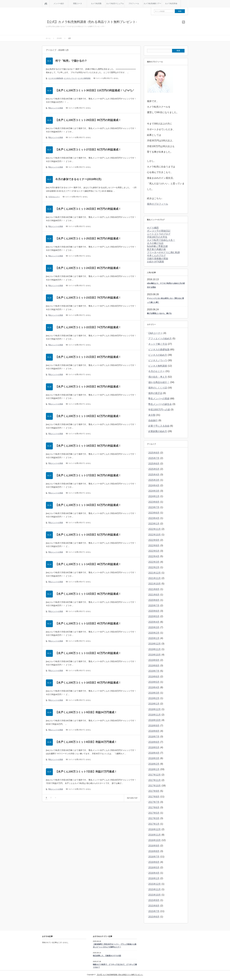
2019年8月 (154, 666)
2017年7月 (154, 802)
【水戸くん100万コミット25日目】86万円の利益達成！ (88, 239)
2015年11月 (155, 889)
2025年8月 (154, 453)
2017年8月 (154, 797)
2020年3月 (154, 627)
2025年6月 (154, 464)
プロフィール (134, 4)
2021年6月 (154, 595)
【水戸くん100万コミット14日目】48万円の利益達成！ (88, 564)
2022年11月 (155, 529)
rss (184, 22)
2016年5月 (154, 867)
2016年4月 (154, 873)
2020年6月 (154, 611)
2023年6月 (154, 513)
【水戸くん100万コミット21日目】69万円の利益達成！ (88, 357)
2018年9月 (154, 726)
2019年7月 (154, 671)
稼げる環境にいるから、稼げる (159, 313)
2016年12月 (155, 829)
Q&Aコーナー (155, 333)
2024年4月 (154, 485)
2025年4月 (154, 475)
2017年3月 (154, 818)
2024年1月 (154, 496)
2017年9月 (154, 791)
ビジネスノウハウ (70, 78)
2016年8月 (154, 851)
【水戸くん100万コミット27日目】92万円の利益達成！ (88, 150)
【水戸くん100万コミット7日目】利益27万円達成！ (86, 772)
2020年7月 (154, 606)
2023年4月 (154, 518)
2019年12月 (155, 644)
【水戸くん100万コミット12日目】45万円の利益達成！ (88, 623)
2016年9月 (154, 846)
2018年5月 (154, 747)
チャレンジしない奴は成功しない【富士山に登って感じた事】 (165, 300)
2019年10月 (155, 655)
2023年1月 (154, 524)
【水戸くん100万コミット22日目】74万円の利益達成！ (88, 327)
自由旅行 (153, 420)
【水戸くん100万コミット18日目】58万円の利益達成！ (88, 446)
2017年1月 (154, 824)
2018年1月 (154, 769)
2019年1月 (154, 704)
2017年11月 (155, 780)
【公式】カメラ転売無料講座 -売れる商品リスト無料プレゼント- (91, 22)
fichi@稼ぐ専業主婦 (157, 246)
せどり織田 (153, 228)
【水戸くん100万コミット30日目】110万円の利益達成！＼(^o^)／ (95, 90)
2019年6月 (154, 677)
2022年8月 (154, 545)
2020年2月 (154, 633)
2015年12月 (155, 884)
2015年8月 (154, 906)
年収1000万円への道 (159, 410)
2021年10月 (155, 584)
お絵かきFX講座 (155, 262)
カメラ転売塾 (96, 4)
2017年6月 (154, 807)
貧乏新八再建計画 (156, 249)
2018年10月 (155, 720)
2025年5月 (154, 469)
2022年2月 (154, 567)
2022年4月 (154, 556)
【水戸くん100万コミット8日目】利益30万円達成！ (86, 742)
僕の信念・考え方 (158, 377)
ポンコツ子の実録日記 (159, 231)
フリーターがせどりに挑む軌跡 (163, 252)
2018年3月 (154, 758)
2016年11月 (155, 835)
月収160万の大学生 (157, 237)
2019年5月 (154, 682)
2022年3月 (154, 562)
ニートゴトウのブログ (159, 234)
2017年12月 (155, 775)
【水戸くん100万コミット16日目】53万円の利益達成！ (88, 505)
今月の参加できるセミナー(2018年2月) (78, 179)
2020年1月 (154, 638)
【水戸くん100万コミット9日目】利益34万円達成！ (86, 712)
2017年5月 (154, 813)
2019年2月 (154, 698)
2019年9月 (154, 660)
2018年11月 (155, 715)
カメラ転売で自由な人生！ (161, 240)
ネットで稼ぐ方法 (158, 344)
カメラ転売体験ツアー (152, 4)
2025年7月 (154, 458)
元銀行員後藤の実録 (158, 259)
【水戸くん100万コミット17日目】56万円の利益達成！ (88, 475)
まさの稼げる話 (155, 243)
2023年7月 (154, 507)
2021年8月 (154, 589)
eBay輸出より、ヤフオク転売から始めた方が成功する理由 (166, 285)
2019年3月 (154, 693)
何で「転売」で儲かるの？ (71, 61)
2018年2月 (154, 764)
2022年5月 (154, 551)
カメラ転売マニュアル (115, 4)
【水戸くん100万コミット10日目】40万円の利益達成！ (88, 683)
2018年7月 (154, 737)
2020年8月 (154, 600)
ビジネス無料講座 (84, 78)
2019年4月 (154, 687)
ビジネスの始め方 (158, 355)
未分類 (152, 415)
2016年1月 (154, 878)
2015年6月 (154, 917)
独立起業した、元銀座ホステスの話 (107, 956)
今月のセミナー (54, 197)
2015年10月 (155, 895)
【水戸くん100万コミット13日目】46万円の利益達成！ (88, 594)
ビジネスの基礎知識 (56, 78)
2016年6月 (154, 862)
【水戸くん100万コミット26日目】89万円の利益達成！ (88, 209)
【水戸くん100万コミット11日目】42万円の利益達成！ (88, 653)
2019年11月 (155, 649)
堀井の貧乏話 (155, 393)
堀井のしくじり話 (158, 388)
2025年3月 (154, 480)
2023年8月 (154, 502)
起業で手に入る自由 (159, 426)
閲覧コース (78, 4)
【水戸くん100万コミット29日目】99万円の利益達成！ (88, 120)
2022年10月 (155, 535)
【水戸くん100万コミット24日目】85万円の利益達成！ (88, 268)
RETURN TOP (132, 798)
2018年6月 (154, 742)
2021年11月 (155, 578)
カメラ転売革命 (171, 4)
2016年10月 (155, 840)
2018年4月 (154, 753)
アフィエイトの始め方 (160, 339)
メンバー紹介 (59, 4)
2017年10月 (155, 786)
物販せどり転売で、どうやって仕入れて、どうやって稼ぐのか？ (115, 966)
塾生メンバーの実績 (56, 108)
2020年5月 (154, 616)
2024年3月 (154, 491)
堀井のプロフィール (158, 204)
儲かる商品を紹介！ (159, 382)
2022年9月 (154, 540)
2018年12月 (155, 709)
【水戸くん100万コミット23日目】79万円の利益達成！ (88, 298)
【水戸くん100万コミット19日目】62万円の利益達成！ (88, 416)
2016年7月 (154, 857)
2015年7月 (154, 911)
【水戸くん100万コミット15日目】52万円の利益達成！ (88, 535)
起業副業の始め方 (158, 431)
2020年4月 (154, 622)
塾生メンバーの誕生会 (160, 404)
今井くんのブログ (156, 255)
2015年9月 (154, 900)
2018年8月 (154, 731)
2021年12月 (155, 573)
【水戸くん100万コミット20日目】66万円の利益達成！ (88, 387)
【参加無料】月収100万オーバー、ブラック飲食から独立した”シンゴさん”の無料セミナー (115, 946)
